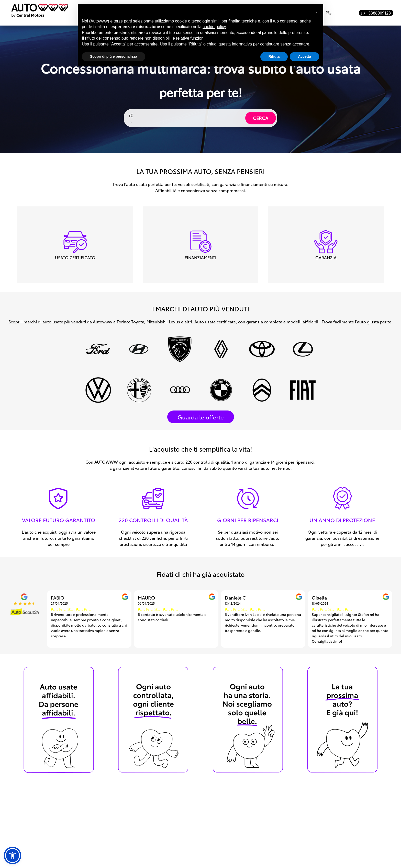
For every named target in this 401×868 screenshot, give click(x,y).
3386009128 (376, 13)
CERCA (261, 118)
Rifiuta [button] (274, 56)
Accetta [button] (304, 56)
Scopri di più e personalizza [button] (114, 56)
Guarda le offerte (201, 417)
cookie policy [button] (214, 27)
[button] (13, 855)
